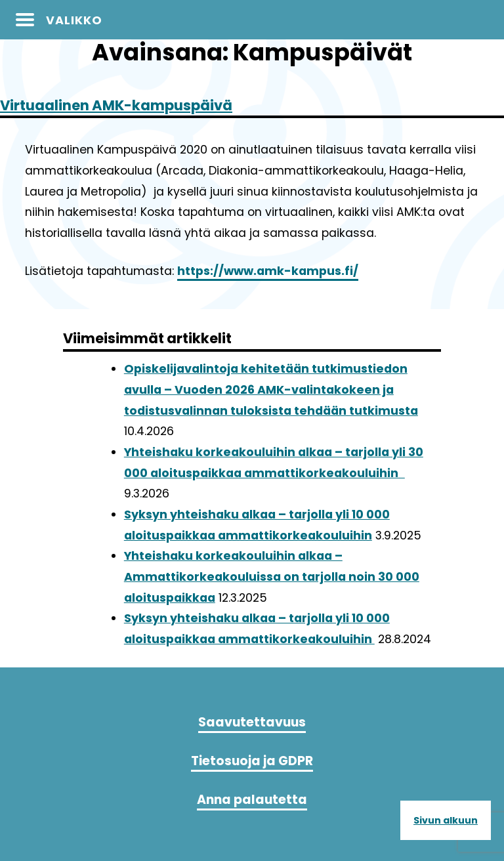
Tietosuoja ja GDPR (252, 761)
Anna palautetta (252, 800)
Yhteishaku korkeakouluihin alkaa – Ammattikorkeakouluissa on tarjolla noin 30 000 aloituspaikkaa (272, 577)
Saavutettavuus (252, 722)
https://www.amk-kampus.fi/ (268, 271)
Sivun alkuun (446, 820)
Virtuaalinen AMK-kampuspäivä (116, 105)
